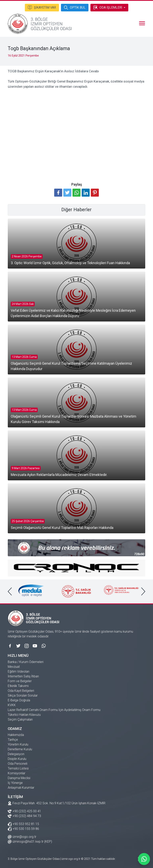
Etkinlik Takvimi (18, 686)
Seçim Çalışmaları (20, 719)
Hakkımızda (16, 735)
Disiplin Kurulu (17, 759)
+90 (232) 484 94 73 (24, 816)
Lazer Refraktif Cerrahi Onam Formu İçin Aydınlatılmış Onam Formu (54, 710)
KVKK (12, 705)
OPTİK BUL (75, 7)
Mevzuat (14, 667)
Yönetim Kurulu (18, 744)
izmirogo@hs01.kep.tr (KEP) (30, 841)
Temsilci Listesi (18, 768)
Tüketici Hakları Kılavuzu (24, 715)
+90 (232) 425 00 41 (24, 811)
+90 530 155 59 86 (23, 829)
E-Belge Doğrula (19, 700)
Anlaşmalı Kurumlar (21, 788)
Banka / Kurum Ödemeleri (26, 662)
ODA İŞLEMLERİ (108, 7)
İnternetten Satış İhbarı (23, 676)
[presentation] (10, 591)
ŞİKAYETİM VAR (42, 7)
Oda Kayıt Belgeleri (21, 691)
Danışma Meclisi (19, 778)
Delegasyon (16, 754)
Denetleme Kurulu (20, 749)
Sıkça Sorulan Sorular (23, 695)
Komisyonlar (17, 773)
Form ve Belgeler (20, 681)
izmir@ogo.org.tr (22, 837)
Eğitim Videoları (19, 671)
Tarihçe (13, 740)
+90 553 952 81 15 (23, 824)
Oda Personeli (18, 764)
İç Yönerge (15, 783)
